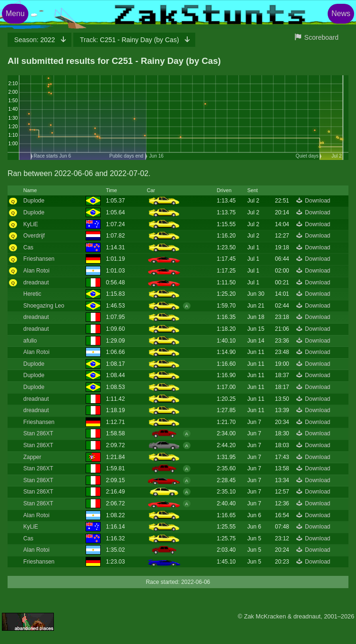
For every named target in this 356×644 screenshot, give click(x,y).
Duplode (34, 201)
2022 (35, 40)
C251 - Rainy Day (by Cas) (130, 40)
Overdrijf (34, 236)
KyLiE (30, 224)
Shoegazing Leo (44, 306)
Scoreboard (321, 37)
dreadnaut (36, 282)
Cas (28, 247)
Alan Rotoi (36, 271)
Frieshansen (39, 259)
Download (317, 201)
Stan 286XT (38, 433)
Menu (15, 13)
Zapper (32, 457)
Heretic (32, 294)
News (341, 13)
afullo (30, 341)
